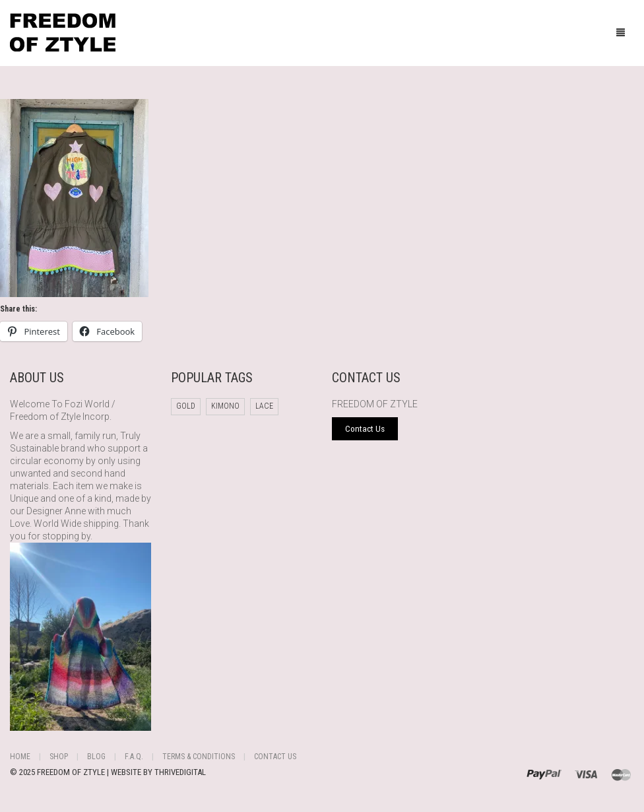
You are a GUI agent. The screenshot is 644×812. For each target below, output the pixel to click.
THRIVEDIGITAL (180, 772)
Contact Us (275, 757)
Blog (96, 757)
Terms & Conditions (199, 757)
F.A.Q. (134, 757)
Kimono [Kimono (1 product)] (225, 406)
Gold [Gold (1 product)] (186, 406)
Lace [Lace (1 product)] (264, 406)
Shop (59, 757)
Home (20, 757)
